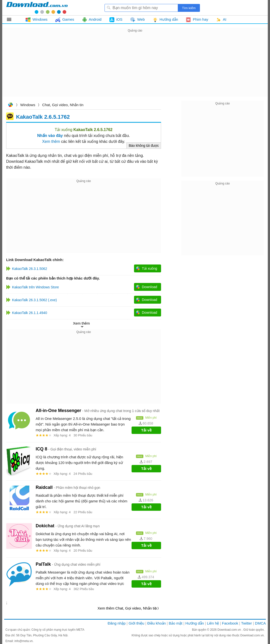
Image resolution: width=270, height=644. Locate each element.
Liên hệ (213, 623)
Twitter (246, 623)
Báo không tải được (144, 146)
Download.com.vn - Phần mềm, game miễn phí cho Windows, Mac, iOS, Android (37, 8)
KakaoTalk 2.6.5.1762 (43, 117)
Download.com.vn (10, 105)
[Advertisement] (135, 68)
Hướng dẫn (195, 623)
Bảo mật (175, 623)
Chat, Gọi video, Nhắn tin (63, 105)
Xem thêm (51, 141)
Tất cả (12, 19)
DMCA (260, 623)
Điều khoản (157, 623)
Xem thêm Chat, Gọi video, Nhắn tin (127, 608)
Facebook (230, 623)
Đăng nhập (117, 623)
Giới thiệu (136, 623)
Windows (28, 105)
